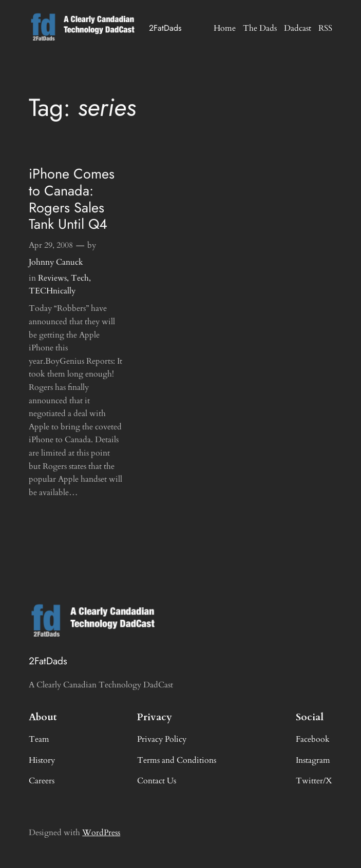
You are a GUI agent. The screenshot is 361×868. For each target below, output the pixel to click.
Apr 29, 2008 (51, 245)
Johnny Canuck (56, 262)
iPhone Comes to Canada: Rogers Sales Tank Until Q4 (72, 199)
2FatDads (165, 28)
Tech (80, 278)
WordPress (101, 833)
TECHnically (52, 291)
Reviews (52, 278)
